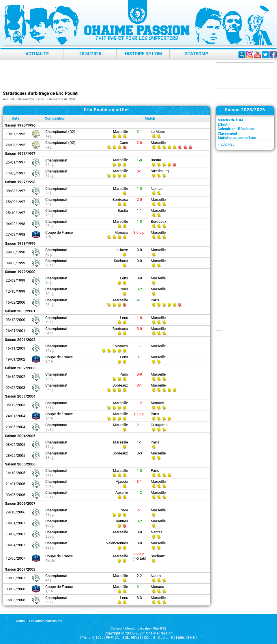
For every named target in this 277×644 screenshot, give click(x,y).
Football (20, 621)
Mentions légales (138, 628)
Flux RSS (160, 628)
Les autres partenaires (46, 621)
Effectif (224, 124)
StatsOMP (196, 54)
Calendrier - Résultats (236, 129)
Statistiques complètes (237, 138)
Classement (227, 133)
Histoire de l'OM (144, 54)
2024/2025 (90, 54)
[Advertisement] (108, 75)
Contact (117, 628)
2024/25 (227, 144)
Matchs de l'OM (230, 120)
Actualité (37, 54)
